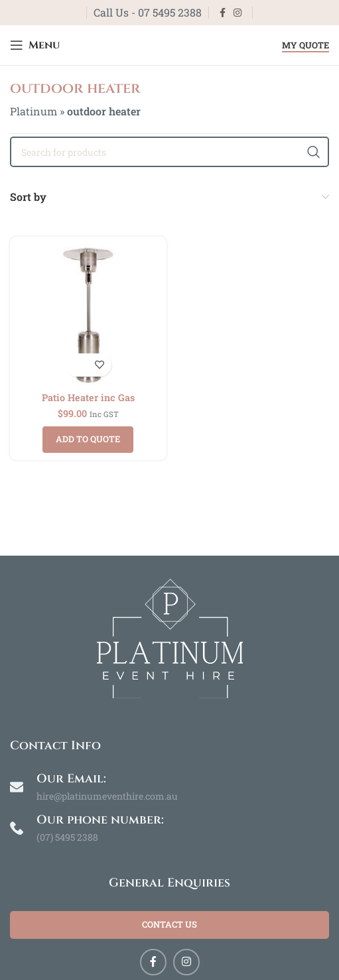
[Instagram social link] (237, 13)
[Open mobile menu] (35, 45)
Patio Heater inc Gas (88, 398)
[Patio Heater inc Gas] (88, 315)
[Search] (169, 152)
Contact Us (169, 924)
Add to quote (88, 439)
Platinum (34, 111)
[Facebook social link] (223, 13)
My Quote (305, 46)
